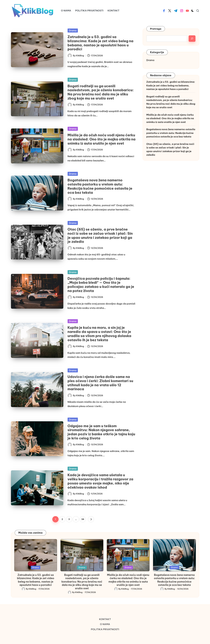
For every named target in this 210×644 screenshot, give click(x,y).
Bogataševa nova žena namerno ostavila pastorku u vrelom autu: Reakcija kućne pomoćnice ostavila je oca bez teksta (100, 186)
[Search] (192, 39)
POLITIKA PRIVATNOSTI (105, 629)
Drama (73, 31)
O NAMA (105, 624)
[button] (91, 519)
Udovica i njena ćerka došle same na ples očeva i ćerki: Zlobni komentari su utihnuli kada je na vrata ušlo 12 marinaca (100, 383)
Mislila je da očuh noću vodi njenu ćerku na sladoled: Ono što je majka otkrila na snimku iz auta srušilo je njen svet (102, 139)
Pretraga (156, 29)
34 (83, 519)
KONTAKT (105, 619)
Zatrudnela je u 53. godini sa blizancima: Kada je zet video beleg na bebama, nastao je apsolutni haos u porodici (101, 43)
